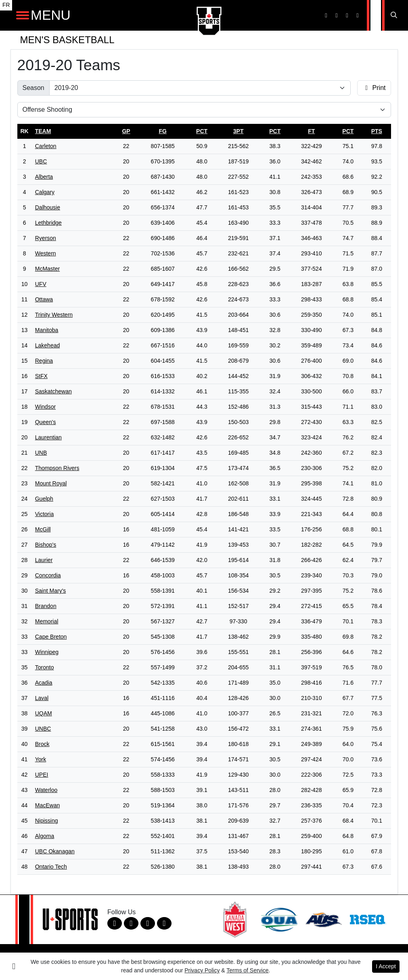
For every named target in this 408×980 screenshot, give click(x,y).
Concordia (48, 575)
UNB (41, 453)
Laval (42, 698)
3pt (239, 131)
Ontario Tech (51, 867)
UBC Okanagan (55, 851)
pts (377, 131)
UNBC (43, 729)
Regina (44, 361)
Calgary (45, 192)
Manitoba (47, 330)
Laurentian (48, 437)
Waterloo (46, 790)
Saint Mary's (51, 591)
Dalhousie (48, 207)
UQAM (44, 713)
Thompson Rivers (57, 468)
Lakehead (48, 345)
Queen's (46, 422)
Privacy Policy (202, 970)
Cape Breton (51, 637)
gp (126, 131)
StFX (41, 376)
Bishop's (46, 545)
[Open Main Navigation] (23, 15)
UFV (41, 284)
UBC (41, 161)
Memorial (47, 621)
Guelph (44, 499)
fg (162, 131)
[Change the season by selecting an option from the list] (200, 88)
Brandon (46, 606)
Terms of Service (247, 970)
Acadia (44, 683)
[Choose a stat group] (204, 110)
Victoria (44, 514)
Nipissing (47, 821)
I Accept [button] (386, 966)
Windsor (45, 407)
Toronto (45, 667)
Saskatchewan (53, 391)
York (41, 759)
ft (311, 131)
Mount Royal (51, 483)
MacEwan (47, 805)
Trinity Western (54, 315)
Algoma (45, 836)
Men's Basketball (67, 40)
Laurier (44, 560)
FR (6, 5)
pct (202, 131)
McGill (43, 529)
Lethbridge (48, 223)
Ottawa (44, 299)
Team (43, 131)
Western (46, 253)
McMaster (47, 269)
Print (374, 88)
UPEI (42, 775)
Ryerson (46, 238)
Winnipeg (47, 652)
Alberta (44, 177)
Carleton (46, 146)
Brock (42, 744)
